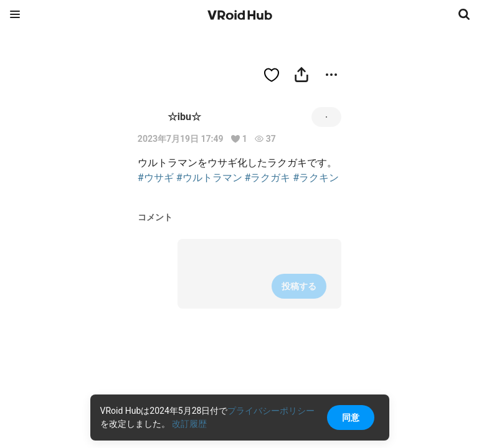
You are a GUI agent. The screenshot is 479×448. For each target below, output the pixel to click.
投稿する (299, 286)
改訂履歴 (189, 424)
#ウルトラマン (209, 178)
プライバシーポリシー (271, 411)
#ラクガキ (268, 178)
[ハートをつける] (272, 75)
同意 (351, 418)
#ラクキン (316, 178)
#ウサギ (156, 178)
